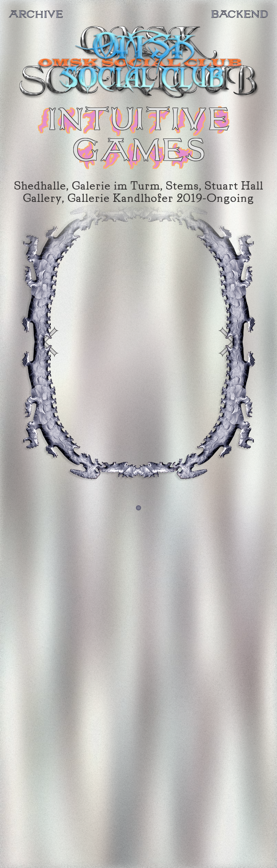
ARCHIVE (36, 15)
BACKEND (240, 15)
